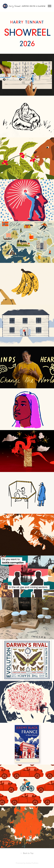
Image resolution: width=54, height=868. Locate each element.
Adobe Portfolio (32, 863)
